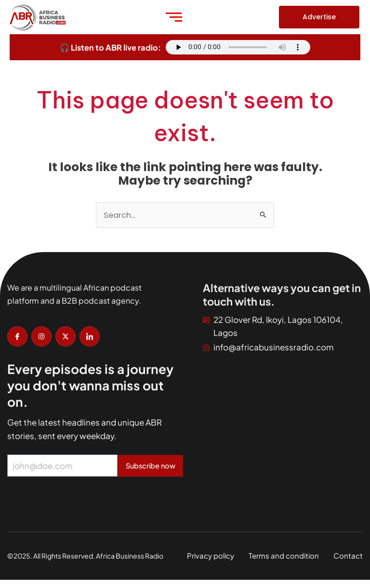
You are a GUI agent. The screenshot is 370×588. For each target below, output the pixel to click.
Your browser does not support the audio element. (238, 47)
